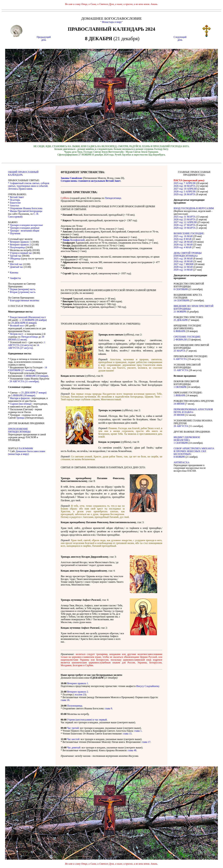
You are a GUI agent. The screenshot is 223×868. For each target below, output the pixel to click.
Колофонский (74, 240)
